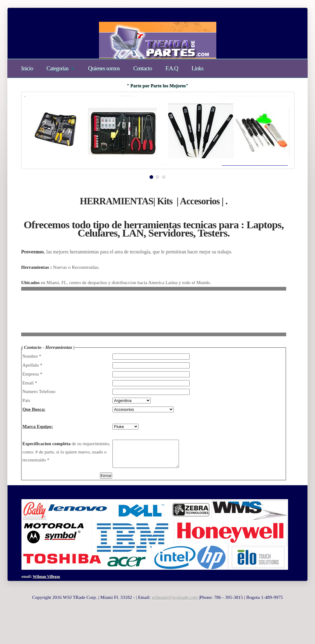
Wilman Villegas (46, 582)
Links (197, 68)
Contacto (143, 68)
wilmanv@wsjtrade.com (175, 603)
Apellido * (32, 365)
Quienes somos (104, 68)
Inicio (27, 68)
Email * (30, 383)
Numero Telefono (39, 391)
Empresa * (32, 374)
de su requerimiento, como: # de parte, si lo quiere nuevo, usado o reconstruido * (66, 452)
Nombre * (32, 356)
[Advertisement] (133, 316)
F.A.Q (172, 68)
